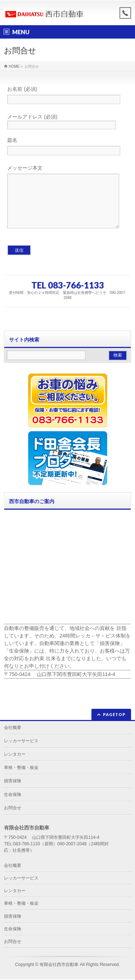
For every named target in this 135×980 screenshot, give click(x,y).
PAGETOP (114, 715)
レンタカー (15, 755)
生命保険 (13, 795)
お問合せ (13, 809)
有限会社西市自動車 (59, 965)
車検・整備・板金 (21, 768)
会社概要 (13, 728)
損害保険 (13, 782)
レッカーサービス (21, 742)
